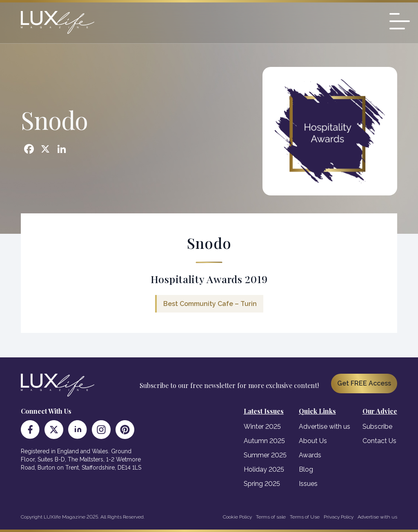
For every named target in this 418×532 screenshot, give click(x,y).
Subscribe (377, 427)
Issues (308, 484)
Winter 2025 (262, 427)
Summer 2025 (265, 455)
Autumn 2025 (264, 441)
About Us (313, 441)
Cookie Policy (237, 517)
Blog (306, 469)
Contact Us (379, 441)
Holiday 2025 (264, 469)
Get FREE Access (364, 383)
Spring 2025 (262, 484)
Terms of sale (271, 517)
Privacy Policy (339, 517)
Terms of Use (305, 517)
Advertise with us (325, 427)
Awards (310, 455)
